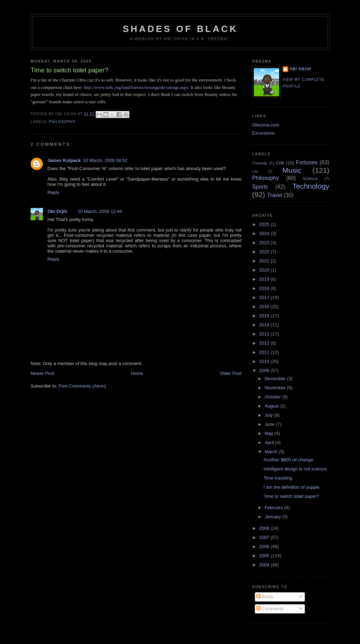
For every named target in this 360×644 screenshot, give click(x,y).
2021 (265, 261)
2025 (265, 224)
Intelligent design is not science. (296, 469)
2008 (265, 528)
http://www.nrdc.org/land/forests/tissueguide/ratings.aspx (136, 87)
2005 (265, 556)
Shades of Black (180, 29)
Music (292, 170)
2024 (265, 233)
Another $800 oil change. (289, 460)
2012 (265, 343)
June (270, 424)
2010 (265, 361)
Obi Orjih (57, 211)
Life (255, 172)
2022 (265, 252)
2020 (265, 270)
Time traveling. (278, 478)
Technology (311, 186)
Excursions (263, 133)
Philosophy (62, 122)
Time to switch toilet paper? (291, 496)
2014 (265, 325)
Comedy (260, 163)
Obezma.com (266, 125)
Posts (265, 597)
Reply (53, 192)
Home (137, 373)
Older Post (231, 373)
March (272, 452)
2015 (265, 316)
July (269, 415)
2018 (265, 288)
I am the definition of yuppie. (292, 487)
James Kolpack (64, 160)
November (276, 388)
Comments (270, 609)
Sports (260, 187)
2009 (265, 370)
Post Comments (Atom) (82, 386)
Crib (280, 163)
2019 (265, 279)
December (276, 379)
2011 (265, 352)
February (275, 508)
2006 (265, 547)
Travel (275, 195)
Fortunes (307, 162)
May (270, 433)
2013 (265, 334)
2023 (265, 243)
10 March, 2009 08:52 (105, 160)
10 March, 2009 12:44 (100, 211)
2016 (265, 307)
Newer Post (42, 373)
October (274, 397)
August (272, 406)
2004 (265, 565)
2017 (265, 297)
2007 (265, 537)
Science (310, 178)
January (274, 517)
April (270, 443)
